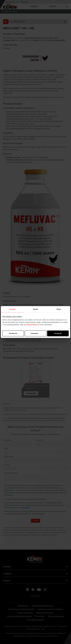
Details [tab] (35, 309)
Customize (36, 333)
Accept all (58, 333)
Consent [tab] (12, 309)
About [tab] (59, 309)
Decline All (13, 333)
